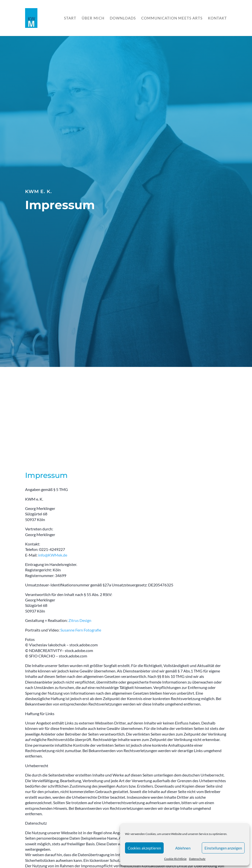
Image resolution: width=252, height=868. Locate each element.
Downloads (123, 18)
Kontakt (217, 18)
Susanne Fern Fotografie (81, 630)
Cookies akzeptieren (144, 848)
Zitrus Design (80, 620)
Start (70, 18)
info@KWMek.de (53, 555)
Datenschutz (197, 859)
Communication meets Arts (172, 18)
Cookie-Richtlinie (175, 859)
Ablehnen (183, 848)
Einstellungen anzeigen (223, 848)
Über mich (93, 18)
